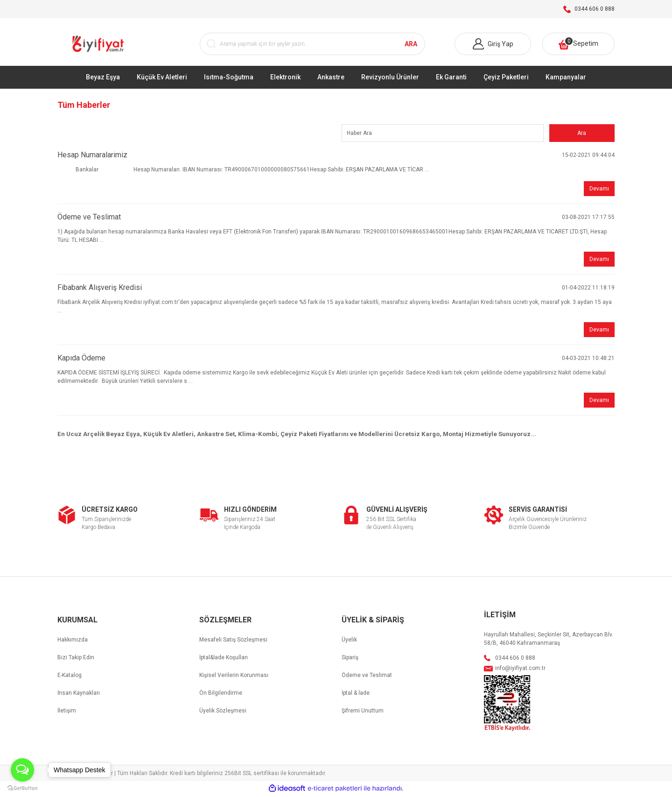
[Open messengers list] (22, 770)
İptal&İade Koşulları (224, 659)
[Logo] (99, 45)
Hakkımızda (73, 642)
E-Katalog (70, 677)
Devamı (599, 190)
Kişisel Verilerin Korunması (234, 677)
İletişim (67, 712)
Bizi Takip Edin (76, 659)
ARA (411, 45)
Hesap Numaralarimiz (92, 157)
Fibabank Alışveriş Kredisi (100, 289)
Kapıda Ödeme (81, 360)
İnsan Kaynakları (79, 695)
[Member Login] (493, 45)
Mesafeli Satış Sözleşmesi (233, 642)
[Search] (313, 45)
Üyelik (349, 642)
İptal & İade (356, 695)
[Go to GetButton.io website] (22, 788)
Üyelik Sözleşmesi (223, 712)
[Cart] (578, 45)
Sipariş (350, 659)
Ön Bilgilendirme (221, 695)
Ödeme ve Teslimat (89, 219)
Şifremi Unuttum (363, 712)
